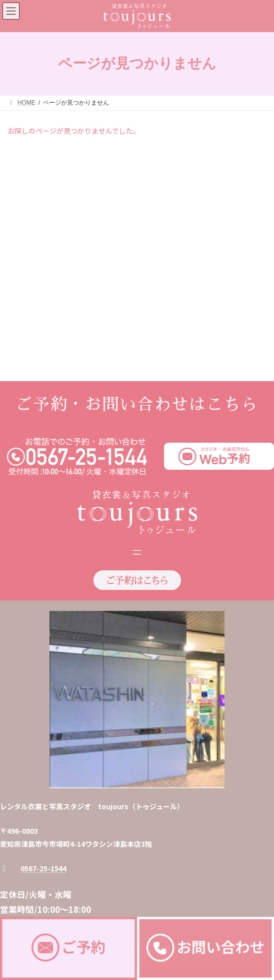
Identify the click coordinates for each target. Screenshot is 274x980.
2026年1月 (28, 195)
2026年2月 (28, 177)
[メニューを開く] (137, 389)
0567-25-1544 (43, 706)
